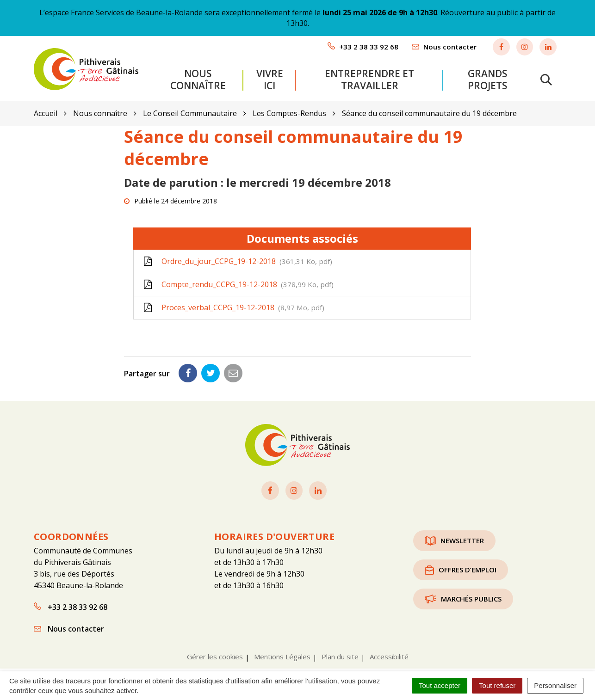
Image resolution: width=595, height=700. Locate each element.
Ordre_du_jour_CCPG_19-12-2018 (238, 255)
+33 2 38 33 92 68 (71, 601)
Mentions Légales (282, 650)
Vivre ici (270, 76)
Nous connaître (198, 76)
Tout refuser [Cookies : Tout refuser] (497, 685)
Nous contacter (69, 622)
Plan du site (340, 650)
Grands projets (487, 76)
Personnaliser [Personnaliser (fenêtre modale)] (555, 685)
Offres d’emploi (461, 563)
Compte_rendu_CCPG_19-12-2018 (238, 278)
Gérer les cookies (215, 650)
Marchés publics (463, 592)
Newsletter (454, 534)
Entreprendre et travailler (369, 76)
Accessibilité (389, 650)
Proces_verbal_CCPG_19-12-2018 (234, 301)
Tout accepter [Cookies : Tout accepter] (440, 685)
